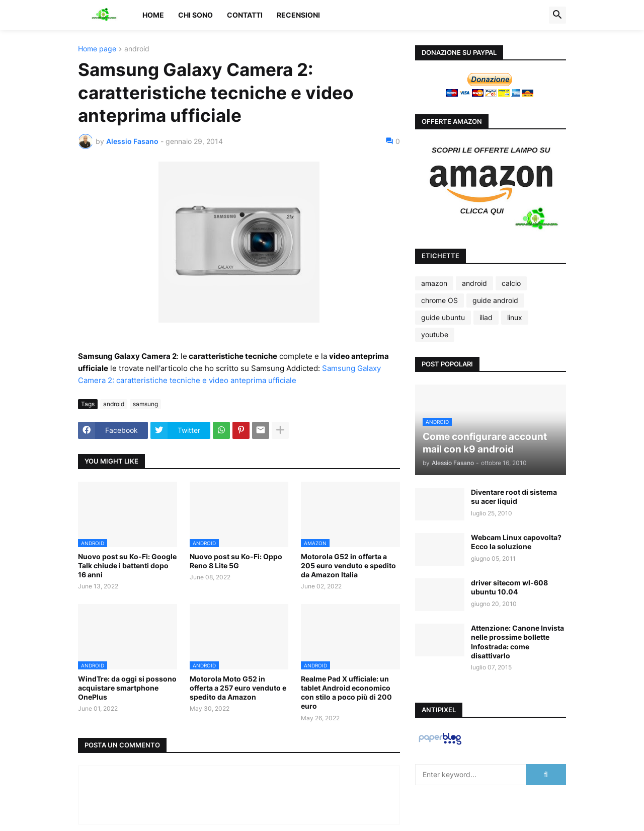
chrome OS (439, 300)
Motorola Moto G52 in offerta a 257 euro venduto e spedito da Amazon (238, 688)
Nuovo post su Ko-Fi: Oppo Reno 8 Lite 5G (236, 561)
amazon (434, 283)
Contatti (245, 15)
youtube (435, 334)
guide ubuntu (443, 317)
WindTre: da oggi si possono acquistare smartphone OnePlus (127, 688)
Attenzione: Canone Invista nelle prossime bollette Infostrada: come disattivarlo (517, 642)
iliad (486, 317)
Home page (97, 49)
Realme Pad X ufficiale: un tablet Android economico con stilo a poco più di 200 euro (346, 693)
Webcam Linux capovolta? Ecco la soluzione (516, 542)
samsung (145, 404)
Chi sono (195, 15)
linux (515, 317)
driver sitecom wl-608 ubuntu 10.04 (509, 587)
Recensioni (298, 15)
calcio (511, 283)
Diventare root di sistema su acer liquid (514, 497)
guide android (495, 300)
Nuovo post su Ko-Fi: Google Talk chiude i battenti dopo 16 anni (127, 565)
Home (153, 15)
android (137, 49)
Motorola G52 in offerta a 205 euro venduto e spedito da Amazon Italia (348, 565)
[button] (557, 15)
